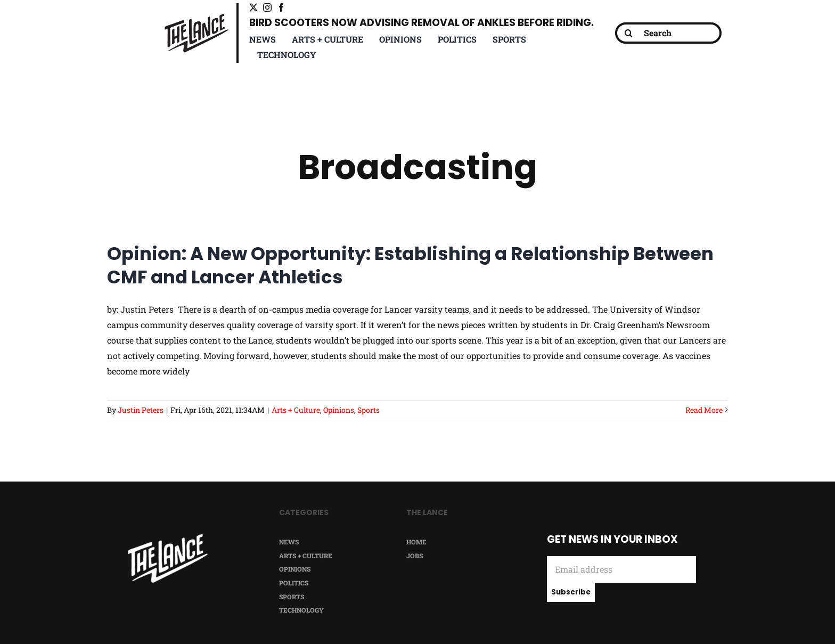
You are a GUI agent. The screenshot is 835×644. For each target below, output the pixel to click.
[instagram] (267, 7)
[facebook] (281, 7)
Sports (369, 410)
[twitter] (253, 7)
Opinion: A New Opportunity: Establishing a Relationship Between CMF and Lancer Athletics (410, 265)
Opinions (339, 410)
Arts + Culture (296, 410)
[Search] (668, 33)
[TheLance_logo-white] (168, 538)
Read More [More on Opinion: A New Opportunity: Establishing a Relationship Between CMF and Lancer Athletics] (704, 410)
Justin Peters (141, 410)
